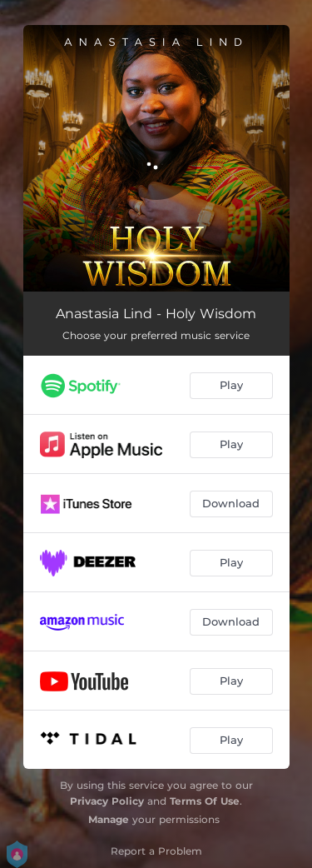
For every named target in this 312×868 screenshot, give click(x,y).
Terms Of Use (205, 801)
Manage (109, 819)
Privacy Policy (107, 801)
